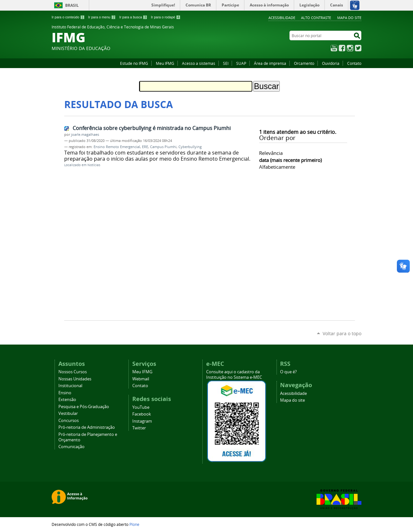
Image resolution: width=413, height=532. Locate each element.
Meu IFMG (165, 63)
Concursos (69, 421)
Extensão (67, 400)
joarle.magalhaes (85, 135)
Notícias (94, 165)
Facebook (342, 48)
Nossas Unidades (75, 379)
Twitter (358, 48)
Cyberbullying (190, 147)
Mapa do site (349, 18)
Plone (134, 524)
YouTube (334, 48)
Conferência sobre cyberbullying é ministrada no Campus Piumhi (152, 128)
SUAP (241, 63)
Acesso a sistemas (199, 63)
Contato (354, 63)
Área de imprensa (270, 63)
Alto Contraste (316, 18)
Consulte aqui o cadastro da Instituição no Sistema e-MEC (234, 375)
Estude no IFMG (134, 63)
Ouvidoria (331, 63)
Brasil (72, 5)
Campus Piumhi (163, 147)
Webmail (141, 379)
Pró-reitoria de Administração (87, 427)
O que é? (288, 372)
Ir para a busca (133, 17)
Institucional (70, 386)
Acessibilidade (282, 18)
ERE (145, 147)
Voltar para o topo (342, 333)
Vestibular (68, 413)
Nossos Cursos (73, 372)
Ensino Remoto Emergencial (117, 147)
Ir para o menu (102, 17)
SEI (226, 63)
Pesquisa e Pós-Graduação (84, 407)
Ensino (65, 393)
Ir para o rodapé (166, 17)
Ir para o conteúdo (68, 17)
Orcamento (304, 63)
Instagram (350, 48)
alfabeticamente (277, 167)
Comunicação (71, 447)
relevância (271, 153)
